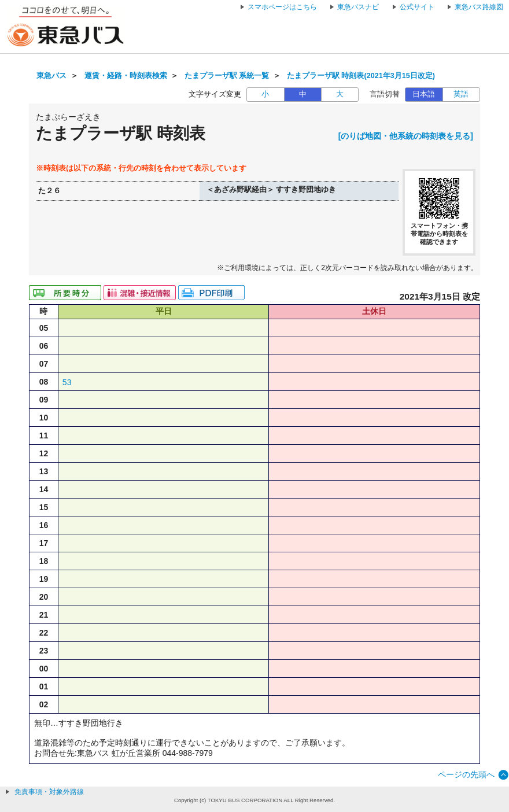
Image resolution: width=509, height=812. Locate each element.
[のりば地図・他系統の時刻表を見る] (406, 136)
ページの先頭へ (466, 774)
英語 (461, 94)
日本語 (424, 94)
